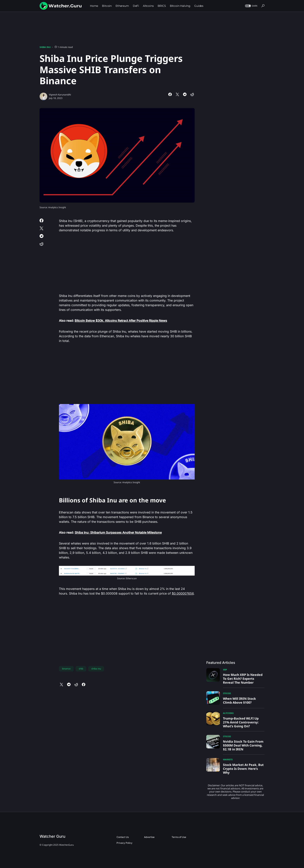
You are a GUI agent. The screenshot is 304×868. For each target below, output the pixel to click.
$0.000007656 (183, 593)
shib (81, 669)
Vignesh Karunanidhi (60, 95)
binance (66, 669)
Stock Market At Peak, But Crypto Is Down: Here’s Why (243, 769)
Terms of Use (179, 837)
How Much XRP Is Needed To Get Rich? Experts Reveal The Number (243, 679)
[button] (251, 6)
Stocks (227, 693)
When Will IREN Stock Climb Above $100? (239, 701)
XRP (225, 670)
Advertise (149, 837)
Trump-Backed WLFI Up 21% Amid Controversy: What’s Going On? (241, 722)
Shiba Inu (45, 47)
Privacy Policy (124, 843)
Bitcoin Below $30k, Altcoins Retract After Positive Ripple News (121, 321)
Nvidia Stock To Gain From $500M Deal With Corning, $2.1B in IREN (243, 745)
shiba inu (96, 669)
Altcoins (228, 713)
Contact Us (123, 837)
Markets (228, 759)
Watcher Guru (52, 836)
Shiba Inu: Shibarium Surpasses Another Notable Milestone (118, 532)
